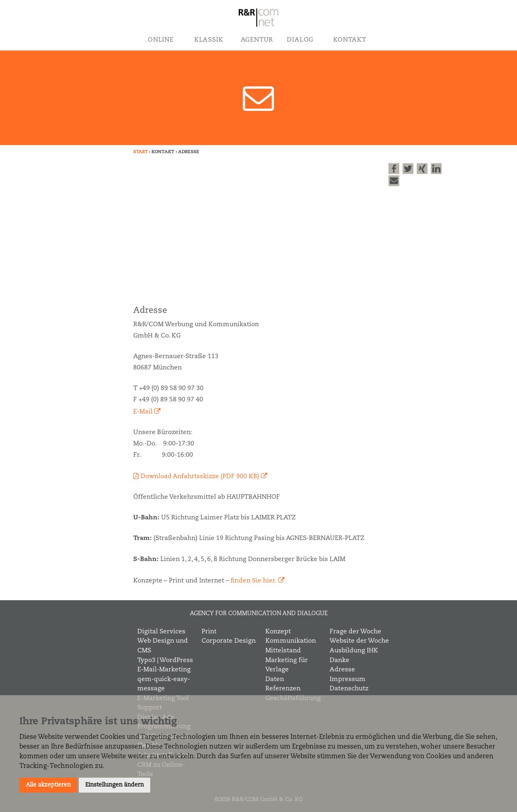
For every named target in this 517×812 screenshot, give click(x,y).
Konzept (278, 632)
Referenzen (283, 689)
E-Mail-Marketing (164, 670)
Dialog (300, 40)
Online (161, 40)
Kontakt (350, 40)
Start (141, 152)
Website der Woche (359, 641)
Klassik (209, 40)
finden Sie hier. (254, 581)
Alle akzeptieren (48, 785)
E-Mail (143, 412)
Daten (275, 679)
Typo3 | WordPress (165, 660)
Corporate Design (229, 641)
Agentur (257, 40)
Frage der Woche (355, 632)
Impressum (348, 679)
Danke (339, 660)
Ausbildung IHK (354, 651)
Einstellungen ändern (115, 785)
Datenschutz (349, 689)
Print (209, 632)
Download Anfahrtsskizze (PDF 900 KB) (200, 477)
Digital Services (161, 632)
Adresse (342, 670)
